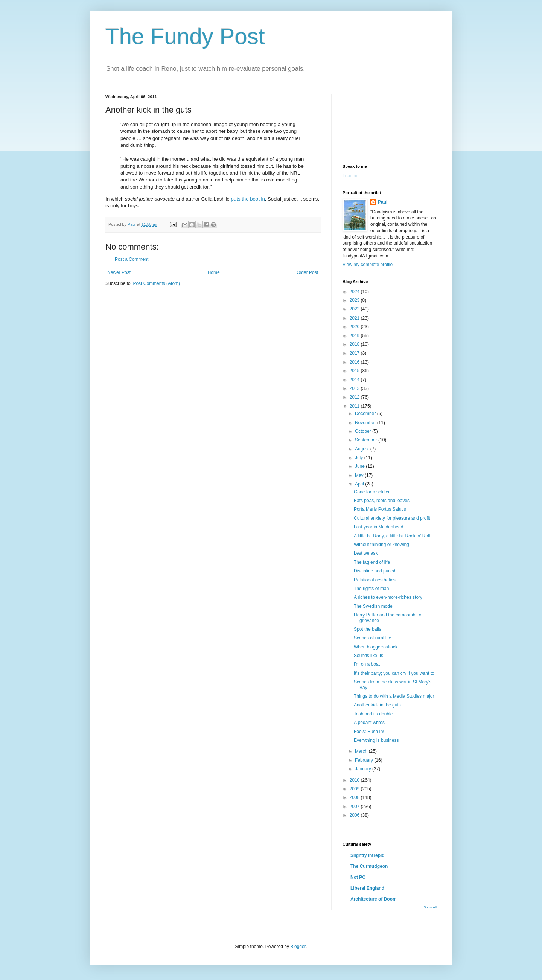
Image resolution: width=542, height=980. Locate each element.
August (363, 449)
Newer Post (119, 272)
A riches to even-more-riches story (388, 597)
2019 (355, 336)
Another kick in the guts (377, 705)
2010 (355, 780)
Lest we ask (366, 553)
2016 (355, 362)
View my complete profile (368, 265)
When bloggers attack (376, 647)
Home (214, 272)
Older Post (307, 272)
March (362, 751)
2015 (355, 371)
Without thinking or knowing (381, 545)
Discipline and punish (375, 571)
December (366, 414)
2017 (355, 353)
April (360, 484)
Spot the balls (368, 629)
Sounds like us (368, 656)
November (366, 423)
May (360, 475)
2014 (355, 380)
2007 (355, 807)
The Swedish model (374, 606)
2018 (355, 344)
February (365, 760)
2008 (355, 797)
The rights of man (371, 589)
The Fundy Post (185, 36)
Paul (383, 202)
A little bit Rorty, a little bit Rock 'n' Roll (392, 536)
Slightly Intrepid (368, 855)
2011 (355, 406)
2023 (355, 300)
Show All (430, 907)
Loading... (352, 176)
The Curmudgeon (369, 866)
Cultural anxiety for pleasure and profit (392, 518)
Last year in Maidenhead (378, 527)
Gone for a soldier (372, 492)
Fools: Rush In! (369, 732)
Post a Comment (132, 259)
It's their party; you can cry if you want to (394, 673)
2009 (355, 789)
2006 (355, 815)
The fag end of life (372, 562)
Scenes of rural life (372, 638)
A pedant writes (369, 723)
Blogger (298, 947)
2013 (355, 388)
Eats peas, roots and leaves (382, 501)
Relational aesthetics (375, 580)
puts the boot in (248, 199)
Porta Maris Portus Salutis (380, 509)
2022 (355, 309)
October (364, 431)
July (360, 458)
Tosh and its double (373, 714)
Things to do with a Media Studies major (394, 696)
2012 (355, 397)
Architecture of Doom (374, 899)
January (364, 769)
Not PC (358, 877)
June (360, 466)
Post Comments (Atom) (156, 283)
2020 (355, 327)
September (367, 440)
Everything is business (376, 740)
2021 (355, 318)
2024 (355, 292)
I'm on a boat (367, 664)
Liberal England (367, 888)
